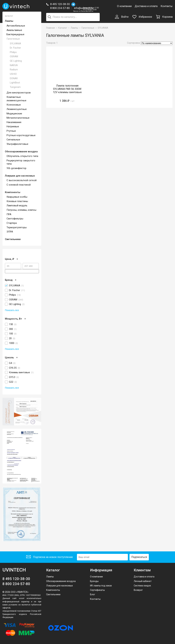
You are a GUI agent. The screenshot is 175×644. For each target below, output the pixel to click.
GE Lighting (16, 61)
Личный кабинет (143, 581)
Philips (13, 52)
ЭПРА (10, 232)
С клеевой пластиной (19, 185)
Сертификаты (97, 590)
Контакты (167, 6)
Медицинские (14, 114)
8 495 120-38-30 (60, 4)
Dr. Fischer (15, 48)
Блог (93, 594)
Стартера (12, 223)
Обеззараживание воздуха (21, 152)
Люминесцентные (17, 109)
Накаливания (14, 122)
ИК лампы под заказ (101, 586)
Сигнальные (13, 140)
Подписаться (139, 557)
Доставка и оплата (146, 6)
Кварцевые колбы (17, 197)
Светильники (13, 239)
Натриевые (13, 126)
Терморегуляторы (17, 227)
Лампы (9, 21)
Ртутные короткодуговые (21, 135)
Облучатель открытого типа (22, 156)
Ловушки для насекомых (20, 176)
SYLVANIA (15, 44)
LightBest (15, 83)
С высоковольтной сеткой (22, 180)
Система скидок (142, 586)
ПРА (9, 214)
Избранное (142, 17)
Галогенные (13, 39)
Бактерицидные (15, 34)
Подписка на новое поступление (50, 557)
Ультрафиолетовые (17, 144)
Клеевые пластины (17, 201)
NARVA (14, 65)
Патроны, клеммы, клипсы (21, 210)
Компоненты (13, 192)
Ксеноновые (14, 105)
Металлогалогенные (18, 118)
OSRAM (14, 56)
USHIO (13, 74)
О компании (124, 6)
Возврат (138, 590)
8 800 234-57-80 (61, 8)
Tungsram (15, 87)
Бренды (94, 581)
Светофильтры (15, 219)
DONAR (14, 78)
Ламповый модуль (17, 206)
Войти (122, 17)
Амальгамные (14, 30)
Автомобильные (16, 26)
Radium (14, 70)
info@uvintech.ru (83, 8)
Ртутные (11, 131)
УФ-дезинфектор (16, 168)
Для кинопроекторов (19, 93)
